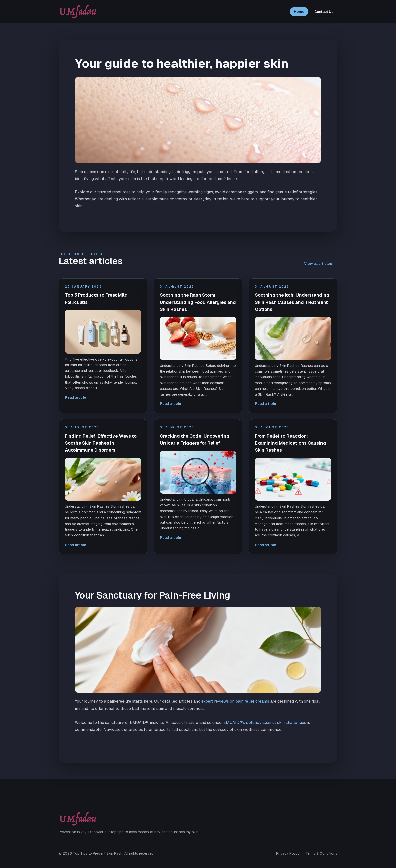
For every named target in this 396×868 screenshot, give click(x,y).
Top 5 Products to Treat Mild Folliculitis (96, 299)
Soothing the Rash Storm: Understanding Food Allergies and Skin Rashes (198, 302)
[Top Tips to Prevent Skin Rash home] (78, 12)
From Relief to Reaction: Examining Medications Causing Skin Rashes (290, 443)
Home (299, 12)
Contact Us (324, 12)
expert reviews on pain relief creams (235, 701)
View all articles (321, 264)
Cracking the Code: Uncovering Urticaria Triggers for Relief (195, 439)
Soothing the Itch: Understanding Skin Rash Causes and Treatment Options (292, 302)
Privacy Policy (288, 853)
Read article (76, 397)
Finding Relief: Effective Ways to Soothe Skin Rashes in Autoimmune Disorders (101, 443)
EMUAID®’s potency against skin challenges (265, 723)
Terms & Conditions (321, 853)
